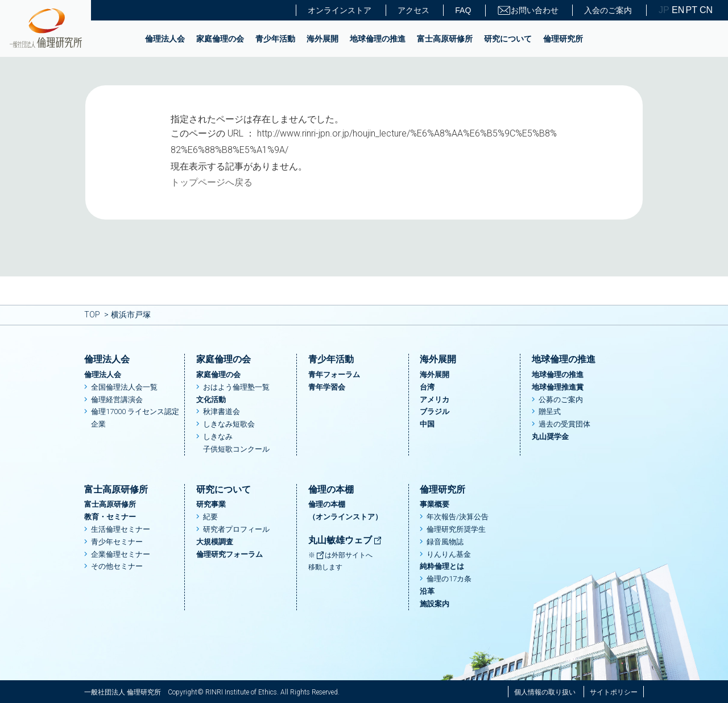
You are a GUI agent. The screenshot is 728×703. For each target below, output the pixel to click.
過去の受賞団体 (564, 424)
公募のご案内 (561, 400)
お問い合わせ (528, 11)
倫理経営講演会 (117, 400)
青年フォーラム (334, 375)
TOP (92, 315)
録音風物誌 (445, 542)
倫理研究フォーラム (229, 554)
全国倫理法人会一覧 (124, 387)
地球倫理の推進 (378, 39)
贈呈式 (550, 412)
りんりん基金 (449, 554)
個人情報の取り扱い (545, 692)
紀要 (210, 517)
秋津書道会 (222, 412)
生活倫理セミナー (121, 529)
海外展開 (322, 39)
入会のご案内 (608, 10)
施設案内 (435, 604)
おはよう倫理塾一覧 (236, 387)
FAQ (463, 10)
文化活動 (211, 400)
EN (677, 10)
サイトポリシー (614, 692)
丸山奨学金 (550, 437)
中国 (427, 424)
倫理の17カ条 (449, 579)
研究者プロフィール (236, 529)
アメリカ (435, 400)
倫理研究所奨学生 (456, 529)
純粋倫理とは (442, 566)
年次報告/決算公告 (458, 517)
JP (664, 10)
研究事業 (211, 504)
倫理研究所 (563, 39)
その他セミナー (117, 566)
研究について (508, 39)
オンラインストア (340, 10)
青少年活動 (275, 39)
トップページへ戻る (212, 182)
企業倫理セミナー (121, 554)
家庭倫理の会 (220, 39)
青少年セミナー (117, 542)
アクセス (413, 10)
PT (692, 10)
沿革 (427, 591)
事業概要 (435, 504)
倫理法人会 (165, 39)
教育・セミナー (110, 517)
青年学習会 (327, 387)
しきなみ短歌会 (229, 424)
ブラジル (435, 412)
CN (705, 10)
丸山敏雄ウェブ (345, 540)
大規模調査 (215, 542)
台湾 (427, 387)
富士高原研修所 (445, 39)
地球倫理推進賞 (558, 387)
